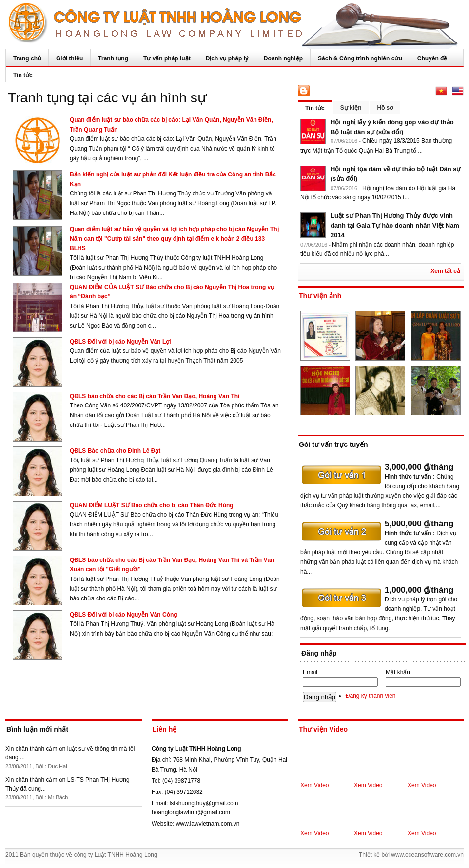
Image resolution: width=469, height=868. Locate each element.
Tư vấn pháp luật (167, 58)
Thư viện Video (323, 729)
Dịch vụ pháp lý (227, 58)
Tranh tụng (113, 58)
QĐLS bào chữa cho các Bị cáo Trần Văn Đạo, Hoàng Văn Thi (155, 396)
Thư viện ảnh (320, 296)
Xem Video (314, 785)
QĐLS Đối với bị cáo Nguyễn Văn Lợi (120, 342)
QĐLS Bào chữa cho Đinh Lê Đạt (115, 451)
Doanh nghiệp (283, 58)
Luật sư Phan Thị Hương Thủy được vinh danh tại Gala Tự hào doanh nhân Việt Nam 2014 (395, 225)
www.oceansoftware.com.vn (427, 855)
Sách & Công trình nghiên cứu (360, 58)
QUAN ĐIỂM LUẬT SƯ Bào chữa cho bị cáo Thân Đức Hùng (152, 505)
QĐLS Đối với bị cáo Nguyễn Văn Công (124, 615)
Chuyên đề (432, 58)
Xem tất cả (445, 271)
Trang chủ (27, 58)
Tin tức (23, 75)
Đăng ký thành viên (371, 696)
